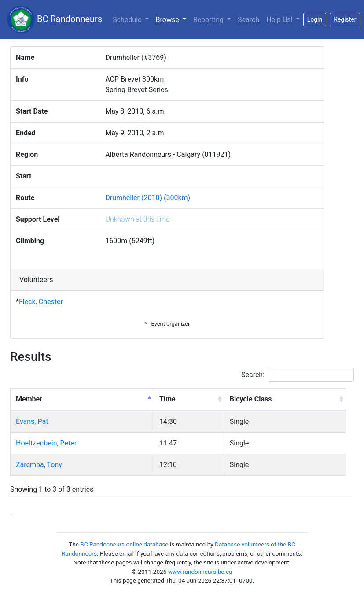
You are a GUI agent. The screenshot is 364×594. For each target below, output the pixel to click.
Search (248, 20)
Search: (298, 375)
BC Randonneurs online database (124, 544)
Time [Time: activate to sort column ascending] (167, 399)
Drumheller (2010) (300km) (148, 198)
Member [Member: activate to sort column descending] (29, 399)
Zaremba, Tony (39, 465)
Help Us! (280, 20)
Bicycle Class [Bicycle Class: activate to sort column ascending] (251, 399)
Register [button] (345, 19)
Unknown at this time (137, 219)
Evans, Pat (32, 421)
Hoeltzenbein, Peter (46, 443)
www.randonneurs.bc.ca (200, 572)
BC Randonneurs (55, 20)
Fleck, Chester (41, 302)
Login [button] (315, 19)
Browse (173, 19)
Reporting (209, 20)
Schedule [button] (128, 20)
